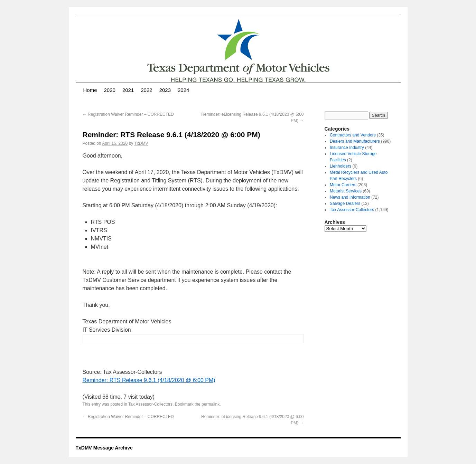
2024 (183, 90)
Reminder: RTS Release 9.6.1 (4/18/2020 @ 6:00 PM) (149, 380)
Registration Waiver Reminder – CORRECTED (128, 114)
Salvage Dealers (345, 203)
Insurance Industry (347, 148)
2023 (165, 90)
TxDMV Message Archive (104, 448)
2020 (110, 90)
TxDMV (141, 143)
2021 (128, 90)
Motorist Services (346, 191)
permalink (211, 404)
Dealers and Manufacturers (355, 141)
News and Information (350, 197)
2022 (146, 90)
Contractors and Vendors (353, 135)
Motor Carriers (343, 185)
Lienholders (340, 166)
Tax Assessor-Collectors (150, 404)
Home (90, 90)
